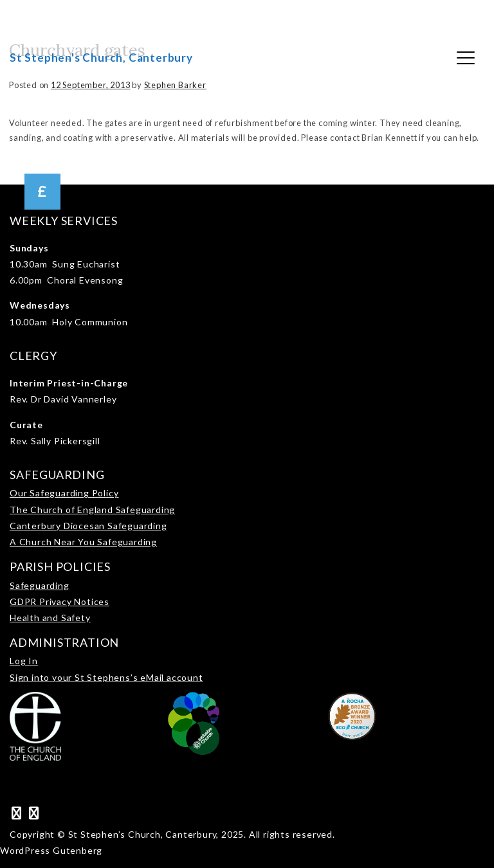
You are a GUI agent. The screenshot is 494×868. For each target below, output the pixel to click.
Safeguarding (40, 585)
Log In (24, 661)
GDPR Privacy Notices (59, 601)
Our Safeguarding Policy (64, 493)
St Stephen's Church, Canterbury (101, 58)
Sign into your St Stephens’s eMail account (106, 677)
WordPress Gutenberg (51, 850)
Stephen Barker (175, 85)
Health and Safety (50, 618)
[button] (42, 192)
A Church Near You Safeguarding (83, 542)
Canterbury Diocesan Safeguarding (88, 526)
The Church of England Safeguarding (92, 510)
